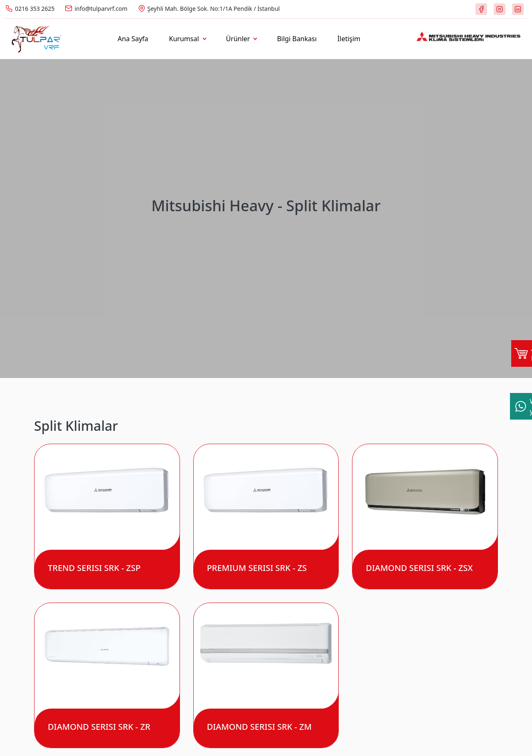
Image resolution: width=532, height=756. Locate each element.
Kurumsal (184, 39)
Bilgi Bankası (297, 39)
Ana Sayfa (133, 39)
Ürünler (238, 39)
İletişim (349, 39)
